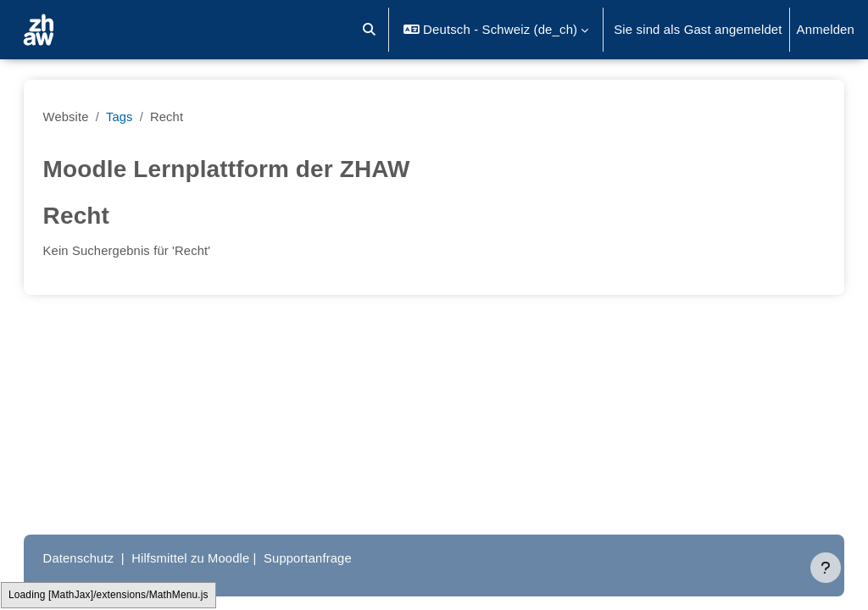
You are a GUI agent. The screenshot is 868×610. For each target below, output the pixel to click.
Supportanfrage (328, 558)
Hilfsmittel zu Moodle (210, 558)
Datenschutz (96, 558)
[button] (370, 30)
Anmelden (826, 29)
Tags (137, 116)
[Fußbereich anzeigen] (826, 568)
